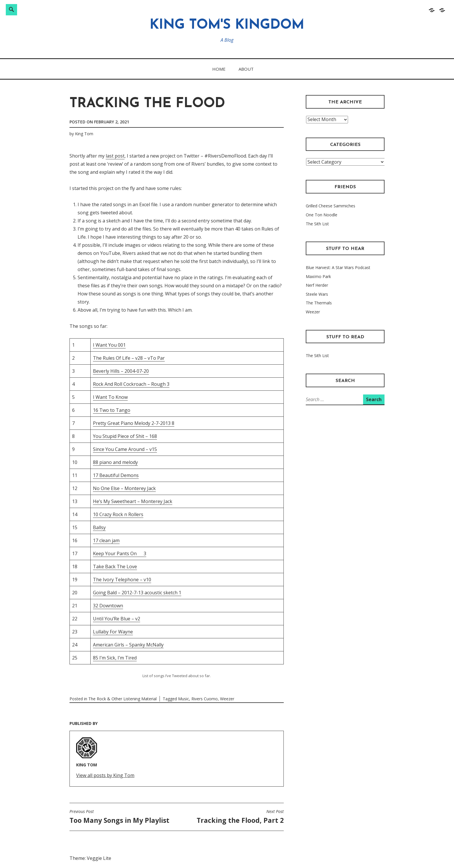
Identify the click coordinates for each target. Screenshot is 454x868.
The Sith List (317, 224)
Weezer (227, 699)
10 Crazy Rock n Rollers (118, 514)
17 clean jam (106, 540)
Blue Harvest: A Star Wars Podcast (338, 267)
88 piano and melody (115, 462)
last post (115, 156)
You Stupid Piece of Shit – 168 (125, 436)
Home (219, 69)
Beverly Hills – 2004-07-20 (121, 371)
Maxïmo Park (318, 276)
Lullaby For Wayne (113, 632)
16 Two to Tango (112, 410)
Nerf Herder (317, 285)
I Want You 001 (109, 345)
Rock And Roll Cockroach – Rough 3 (131, 384)
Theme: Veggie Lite (90, 858)
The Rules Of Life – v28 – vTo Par (129, 358)
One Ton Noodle (322, 215)
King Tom (84, 134)
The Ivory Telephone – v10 (122, 580)
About (246, 69)
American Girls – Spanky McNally (128, 645)
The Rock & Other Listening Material (122, 699)
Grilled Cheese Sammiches (331, 206)
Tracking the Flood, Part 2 (240, 817)
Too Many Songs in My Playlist (119, 817)
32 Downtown (108, 606)
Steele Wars (317, 294)
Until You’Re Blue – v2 (117, 619)
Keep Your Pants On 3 (120, 553)
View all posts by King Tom (105, 775)
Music (184, 699)
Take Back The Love (115, 567)
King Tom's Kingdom (227, 25)
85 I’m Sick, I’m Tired (115, 658)
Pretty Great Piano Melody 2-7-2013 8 (134, 423)
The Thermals (319, 303)
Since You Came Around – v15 (125, 449)
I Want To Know (110, 397)
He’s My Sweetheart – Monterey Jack (133, 501)
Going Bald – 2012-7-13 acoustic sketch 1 (137, 593)
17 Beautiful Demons (116, 475)
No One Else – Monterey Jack (124, 488)
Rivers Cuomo (205, 699)
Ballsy (99, 527)
